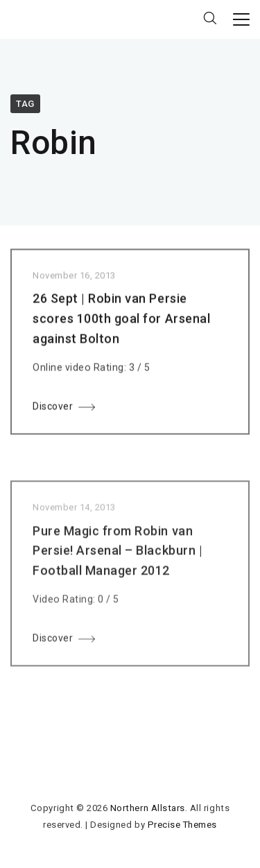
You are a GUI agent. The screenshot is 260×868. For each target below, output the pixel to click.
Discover (53, 408)
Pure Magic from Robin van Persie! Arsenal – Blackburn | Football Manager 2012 (118, 554)
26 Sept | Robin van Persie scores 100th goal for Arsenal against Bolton (121, 321)
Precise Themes (182, 825)
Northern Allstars (148, 808)
